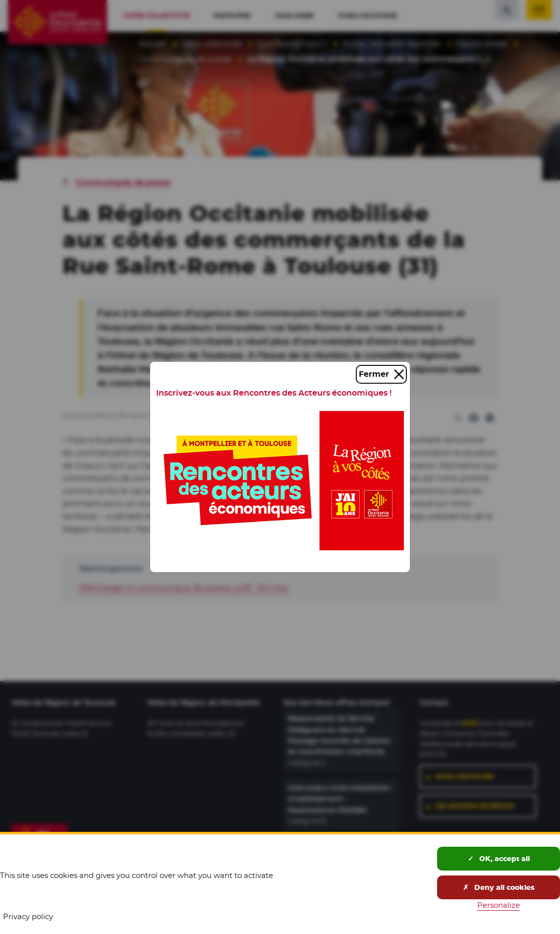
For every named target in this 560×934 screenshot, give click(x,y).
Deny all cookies (499, 887)
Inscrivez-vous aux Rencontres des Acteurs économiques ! (274, 393)
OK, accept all (499, 859)
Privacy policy (28, 916)
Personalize (499, 905)
